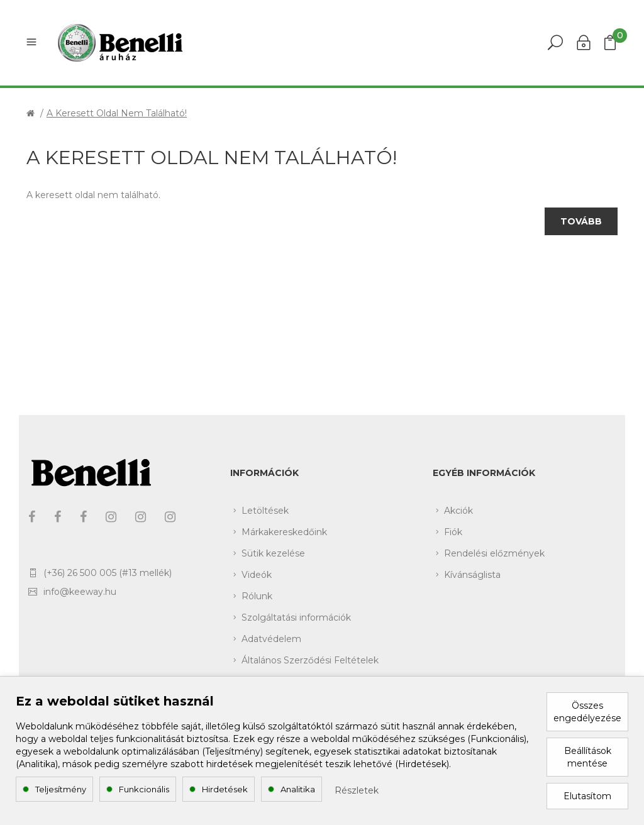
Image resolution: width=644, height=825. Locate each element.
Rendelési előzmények (494, 553)
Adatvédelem (271, 639)
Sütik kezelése (273, 553)
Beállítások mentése (588, 757)
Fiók (453, 532)
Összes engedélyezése (587, 712)
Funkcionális (144, 789)
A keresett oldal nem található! (117, 113)
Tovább (581, 221)
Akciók (458, 511)
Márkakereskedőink (284, 532)
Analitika (298, 789)
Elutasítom (587, 796)
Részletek (357, 790)
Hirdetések (225, 789)
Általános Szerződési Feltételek (310, 660)
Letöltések (265, 511)
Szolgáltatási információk (296, 617)
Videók (257, 575)
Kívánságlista (472, 575)
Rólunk (257, 596)
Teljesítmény (61, 789)
